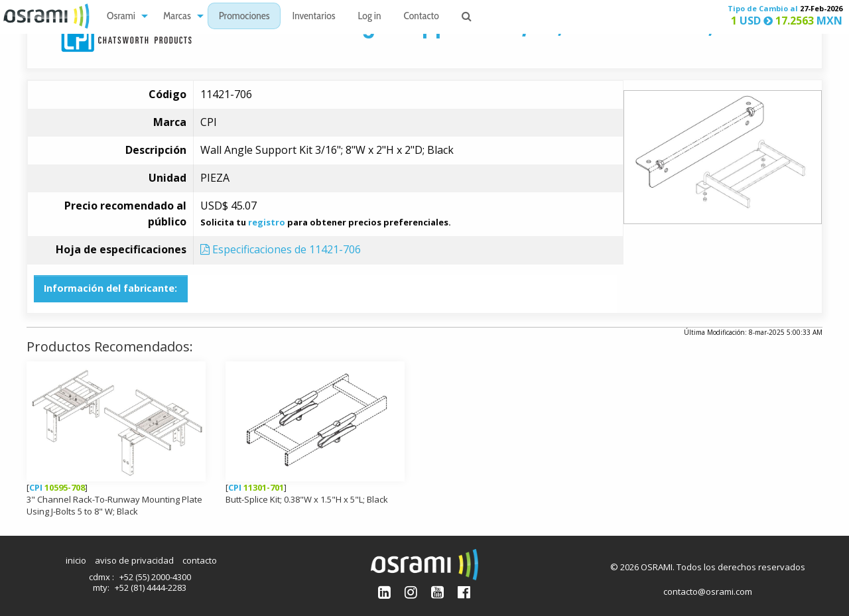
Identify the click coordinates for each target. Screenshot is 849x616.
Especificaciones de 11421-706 (281, 249)
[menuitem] (124, 16)
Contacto (422, 17)
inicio (76, 560)
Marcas (177, 17)
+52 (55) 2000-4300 (155, 577)
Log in (370, 17)
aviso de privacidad (134, 560)
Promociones (244, 17)
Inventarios (313, 17)
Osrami (121, 17)
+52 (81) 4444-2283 (151, 587)
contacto (200, 560)
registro (267, 222)
